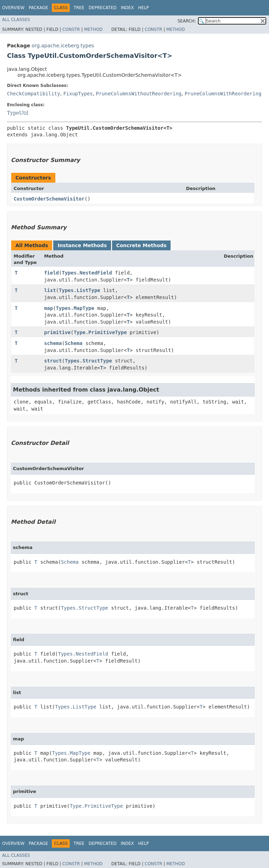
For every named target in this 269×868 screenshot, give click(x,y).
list (50, 290)
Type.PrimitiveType (100, 332)
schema (53, 343)
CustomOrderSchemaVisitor (49, 199)
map (49, 308)
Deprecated (103, 8)
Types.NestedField (87, 273)
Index (127, 8)
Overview (13, 8)
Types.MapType (75, 308)
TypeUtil (18, 113)
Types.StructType (88, 361)
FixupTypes (78, 94)
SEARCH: (187, 21)
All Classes (16, 20)
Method (93, 29)
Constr (71, 29)
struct (53, 361)
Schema (74, 343)
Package (38, 8)
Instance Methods (82, 245)
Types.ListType (80, 290)
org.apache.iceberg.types (63, 46)
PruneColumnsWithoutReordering (139, 94)
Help (143, 8)
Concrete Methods (142, 245)
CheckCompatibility (34, 94)
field (51, 273)
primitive (57, 332)
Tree (79, 8)
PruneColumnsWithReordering (223, 94)
